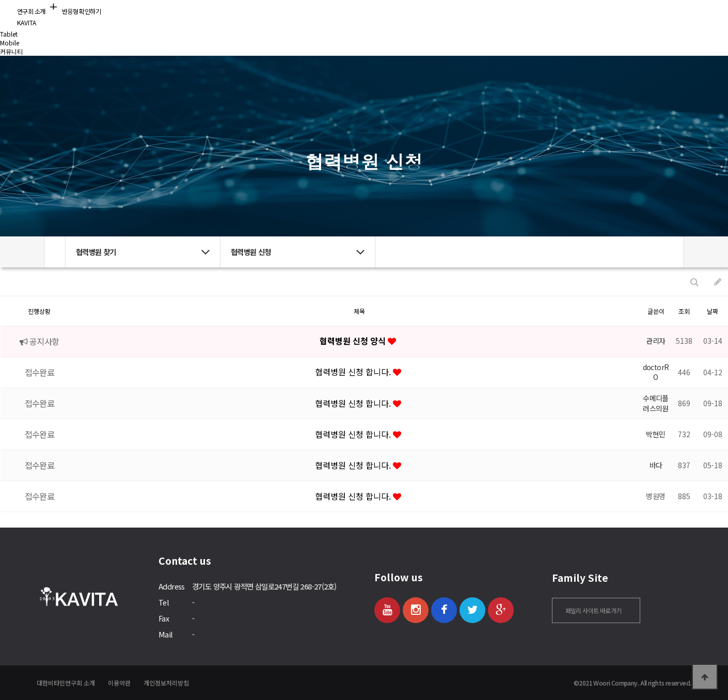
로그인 (636, 18)
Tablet (9, 34)
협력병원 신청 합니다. (354, 372)
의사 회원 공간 (508, 18)
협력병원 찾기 (364, 18)
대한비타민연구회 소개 (66, 683)
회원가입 (605, 18)
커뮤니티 (436, 18)
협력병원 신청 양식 (354, 341)
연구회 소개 (219, 18)
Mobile (10, 43)
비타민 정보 (291, 18)
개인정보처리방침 (166, 683)
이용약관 (119, 683)
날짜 (713, 311)
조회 (684, 311)
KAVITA (18, 22)
